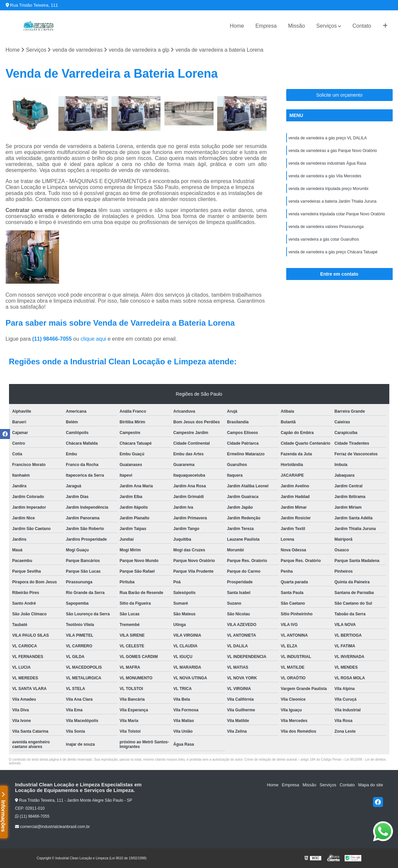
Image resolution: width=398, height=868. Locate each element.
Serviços (326, 26)
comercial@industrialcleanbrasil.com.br (52, 827)
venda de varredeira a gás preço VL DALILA (328, 138)
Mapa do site (370, 785)
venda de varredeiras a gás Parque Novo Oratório (333, 151)
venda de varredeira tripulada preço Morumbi (328, 189)
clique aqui (94, 339)
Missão (296, 26)
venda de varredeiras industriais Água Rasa (327, 163)
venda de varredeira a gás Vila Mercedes (325, 176)
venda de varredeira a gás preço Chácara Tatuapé (333, 252)
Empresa (266, 26)
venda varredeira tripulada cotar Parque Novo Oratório (337, 214)
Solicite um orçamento (339, 95)
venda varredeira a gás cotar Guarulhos (324, 239)
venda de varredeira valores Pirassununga (326, 227)
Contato (362, 26)
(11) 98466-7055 (53, 339)
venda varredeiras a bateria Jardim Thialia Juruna (333, 201)
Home (237, 26)
